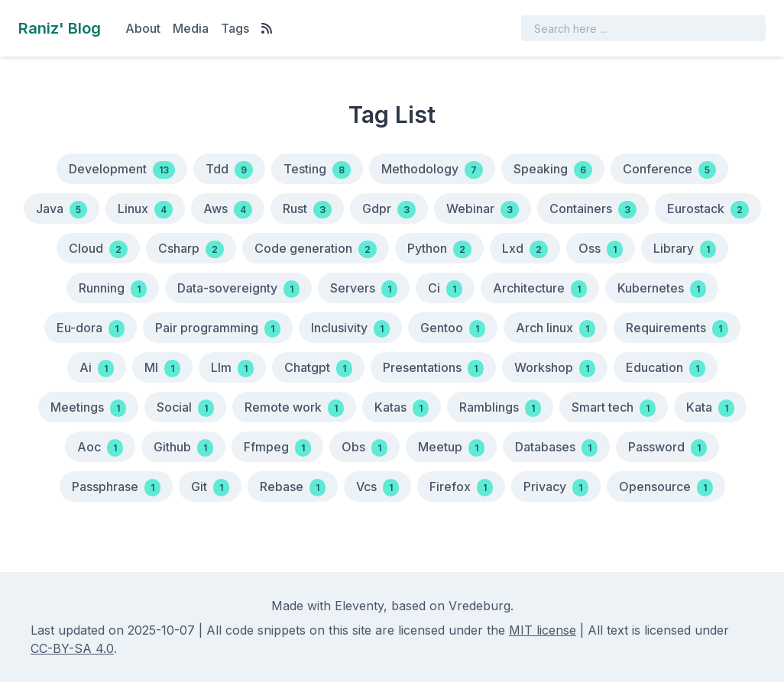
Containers (593, 210)
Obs (364, 448)
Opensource (666, 488)
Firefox (461, 488)
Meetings (88, 408)
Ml (162, 368)
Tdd (229, 170)
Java (62, 210)
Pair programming (218, 329)
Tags (235, 28)
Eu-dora (91, 329)
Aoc (100, 448)
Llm (232, 368)
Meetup (451, 448)
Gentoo (453, 329)
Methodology (432, 170)
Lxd (525, 249)
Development (122, 170)
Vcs (377, 488)
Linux (145, 210)
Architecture (540, 289)
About (143, 28)
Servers (364, 289)
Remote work (294, 408)
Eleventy (359, 606)
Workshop (555, 368)
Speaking (553, 170)
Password (667, 448)
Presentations (433, 368)
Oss (601, 249)
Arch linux (556, 329)
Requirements (677, 329)
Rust (307, 210)
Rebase (293, 488)
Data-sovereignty (238, 289)
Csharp (191, 249)
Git (210, 488)
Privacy (556, 488)
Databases (556, 448)
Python (439, 249)
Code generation (316, 249)
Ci (445, 289)
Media (191, 28)
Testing (317, 170)
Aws (228, 210)
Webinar (483, 210)
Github (183, 448)
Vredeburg (479, 606)
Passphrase (116, 488)
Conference (669, 170)
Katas (402, 408)
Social (185, 408)
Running (113, 289)
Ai (97, 368)
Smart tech (614, 408)
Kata (710, 408)
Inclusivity (350, 329)
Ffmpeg (277, 448)
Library (685, 249)
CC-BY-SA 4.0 (72, 648)
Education (666, 368)
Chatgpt (318, 368)
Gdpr (389, 210)
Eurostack (708, 210)
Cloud (98, 249)
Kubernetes (662, 289)
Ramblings (500, 408)
